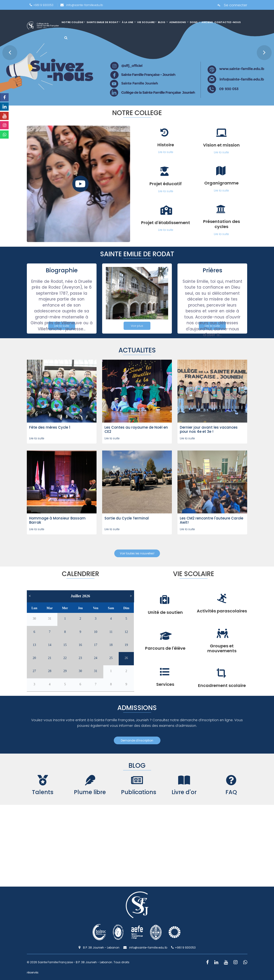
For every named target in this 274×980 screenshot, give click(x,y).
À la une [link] (129, 22)
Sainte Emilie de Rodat (103, 22)
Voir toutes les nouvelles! (137, 553)
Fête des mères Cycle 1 (50, 427)
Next (261, 50)
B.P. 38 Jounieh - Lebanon (99, 948)
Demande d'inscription (137, 740)
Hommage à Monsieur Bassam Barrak (57, 520)
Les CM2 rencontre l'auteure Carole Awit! (212, 520)
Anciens (207, 22)
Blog (163, 22)
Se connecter (232, 5)
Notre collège (73, 22)
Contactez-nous (227, 22)
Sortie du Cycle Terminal (127, 518)
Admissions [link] (179, 22)
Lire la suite (37, 438)
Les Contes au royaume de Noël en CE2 (136, 429)
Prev (7, 50)
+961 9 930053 (42, 5)
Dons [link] (195, 22)
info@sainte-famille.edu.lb (82, 5)
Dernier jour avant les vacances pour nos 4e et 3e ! (209, 429)
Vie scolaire (147, 22)
